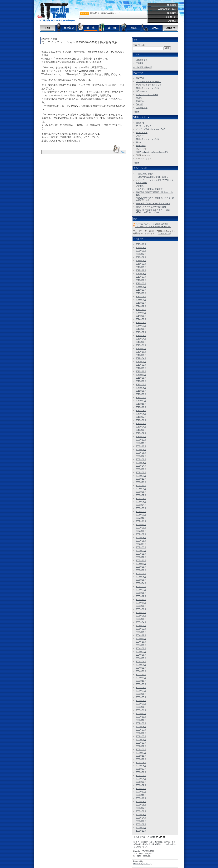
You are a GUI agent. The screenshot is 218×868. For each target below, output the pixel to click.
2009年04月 (141, 466)
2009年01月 (141, 476)
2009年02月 (141, 472)
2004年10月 (141, 642)
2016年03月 (141, 290)
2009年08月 (141, 453)
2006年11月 (141, 560)
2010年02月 (141, 433)
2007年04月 (141, 544)
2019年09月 (141, 261)
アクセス (140, 186)
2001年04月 (141, 779)
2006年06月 (141, 577)
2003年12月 (141, 674)
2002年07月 (141, 730)
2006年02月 (141, 590)
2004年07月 (141, 652)
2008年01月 (141, 515)
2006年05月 (141, 580)
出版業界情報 (142, 60)
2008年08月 (141, 492)
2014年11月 (141, 309)
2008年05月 (141, 502)
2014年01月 (141, 326)
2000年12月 (141, 792)
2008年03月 (141, 508)
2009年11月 (141, 443)
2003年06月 (141, 694)
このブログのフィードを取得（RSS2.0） (153, 226)
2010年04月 (141, 427)
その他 (136, 112)
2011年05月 (141, 391)
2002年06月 (141, 733)
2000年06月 (141, 811)
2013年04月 (141, 339)
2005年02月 (141, 629)
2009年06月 (141, 459)
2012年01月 (141, 368)
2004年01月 (141, 671)
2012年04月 (141, 358)
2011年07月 (141, 384)
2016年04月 (141, 287)
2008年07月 (141, 495)
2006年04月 (141, 583)
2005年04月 (141, 622)
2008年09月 (141, 489)
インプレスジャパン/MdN (147, 95)
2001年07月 (141, 769)
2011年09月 (141, 378)
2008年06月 (141, 499)
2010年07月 (141, 417)
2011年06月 (141, 388)
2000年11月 (141, 795)
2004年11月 (141, 639)
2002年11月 (141, 717)
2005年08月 (141, 609)
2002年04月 (141, 740)
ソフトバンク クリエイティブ (149, 85)
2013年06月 (141, 336)
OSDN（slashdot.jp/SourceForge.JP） (153, 152)
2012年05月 (141, 355)
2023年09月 (141, 248)
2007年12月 (141, 518)
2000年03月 (141, 821)
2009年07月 (141, 456)
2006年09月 (141, 567)
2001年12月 (141, 753)
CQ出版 (139, 104)
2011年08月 (141, 381)
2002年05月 (141, 736)
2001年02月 (141, 785)
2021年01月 (141, 251)
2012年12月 (141, 349)
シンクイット (142, 133)
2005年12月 (141, 596)
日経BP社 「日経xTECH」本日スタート (153, 203)
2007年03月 (141, 547)
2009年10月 (141, 446)
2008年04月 (141, 505)
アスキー (140, 136)
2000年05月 (141, 815)
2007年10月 (141, 525)
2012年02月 (141, 365)
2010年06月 (141, 420)
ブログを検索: (139, 45)
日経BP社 (140, 78)
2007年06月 (141, 538)
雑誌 (123, 152)
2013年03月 (141, 342)
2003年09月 (141, 684)
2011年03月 (141, 394)
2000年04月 (141, 818)
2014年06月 (141, 323)
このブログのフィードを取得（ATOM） (152, 224)
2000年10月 (141, 798)
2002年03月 (141, 743)
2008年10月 (141, 485)
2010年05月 (141, 424)
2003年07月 (141, 691)
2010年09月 (141, 411)
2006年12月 (141, 557)
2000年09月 (141, 802)
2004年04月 (141, 661)
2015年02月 (141, 303)
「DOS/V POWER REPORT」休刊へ (152, 177)
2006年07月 (141, 573)
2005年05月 (141, 619)
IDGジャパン (142, 91)
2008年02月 (141, 512)
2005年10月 (141, 603)
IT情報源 (140, 63)
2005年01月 (141, 632)
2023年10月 (141, 244)
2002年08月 (141, 727)
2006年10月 (141, 564)
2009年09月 (141, 450)
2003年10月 (141, 681)
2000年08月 (141, 805)
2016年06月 (141, 280)
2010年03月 (141, 430)
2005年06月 (141, 616)
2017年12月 (141, 270)
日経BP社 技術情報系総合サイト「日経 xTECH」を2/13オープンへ (153, 211)
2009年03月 (141, 469)
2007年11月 (141, 521)
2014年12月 (141, 306)
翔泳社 (139, 98)
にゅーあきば (142, 108)
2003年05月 (141, 697)
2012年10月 (141, 352)
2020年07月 (141, 254)
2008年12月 (141, 479)
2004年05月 (141, 658)
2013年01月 (141, 345)
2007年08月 (141, 531)
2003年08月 (141, 688)
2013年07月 (141, 332)
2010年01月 (141, 437)
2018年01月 (141, 267)
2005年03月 (141, 626)
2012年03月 (141, 362)
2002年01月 (141, 749)
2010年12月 (141, 401)
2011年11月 (141, 375)
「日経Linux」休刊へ (145, 174)
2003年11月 (141, 678)
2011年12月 (141, 371)
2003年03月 (141, 704)
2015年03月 (141, 300)
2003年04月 (141, 701)
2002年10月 (141, 720)
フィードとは (164, 233)
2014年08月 (141, 319)
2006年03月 (141, 586)
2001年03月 (141, 782)
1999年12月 (141, 831)
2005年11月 (141, 600)
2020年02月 (141, 257)
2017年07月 (141, 277)
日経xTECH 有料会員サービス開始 (151, 207)
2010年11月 (141, 404)
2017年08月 (141, 274)
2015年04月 (141, 296)
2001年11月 (141, 756)
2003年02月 (141, 707)
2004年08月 (141, 648)
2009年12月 (141, 440)
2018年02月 (141, 264)
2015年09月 (141, 293)
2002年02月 (141, 746)
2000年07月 (141, 808)
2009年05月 (141, 463)
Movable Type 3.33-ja (142, 864)
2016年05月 (141, 283)
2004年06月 (141, 655)
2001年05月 (141, 776)
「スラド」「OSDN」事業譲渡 (149, 189)
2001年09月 (141, 762)
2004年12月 (141, 635)
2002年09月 (141, 723)
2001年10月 (141, 759)
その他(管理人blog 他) (143, 67)
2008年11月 (141, 482)
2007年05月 (141, 541)
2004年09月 (141, 645)
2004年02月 (141, 668)
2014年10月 (141, 313)
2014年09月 (141, 316)
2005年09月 (141, 606)
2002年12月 (141, 714)
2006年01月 (141, 593)
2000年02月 (141, 824)
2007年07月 (141, 534)
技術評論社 (141, 101)
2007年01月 (141, 554)
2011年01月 (141, 397)
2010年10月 (141, 407)
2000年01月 (141, 828)
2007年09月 (141, 528)
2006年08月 (141, 570)
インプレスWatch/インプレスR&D (151, 129)
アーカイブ (138, 239)
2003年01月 (141, 710)
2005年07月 (141, 613)
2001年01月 (141, 789)
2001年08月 (141, 766)
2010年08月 (141, 414)
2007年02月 (141, 551)
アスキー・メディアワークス (148, 82)
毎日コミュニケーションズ (148, 88)
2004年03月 (141, 665)
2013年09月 (141, 329)
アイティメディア (144, 126)
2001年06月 (141, 772)
